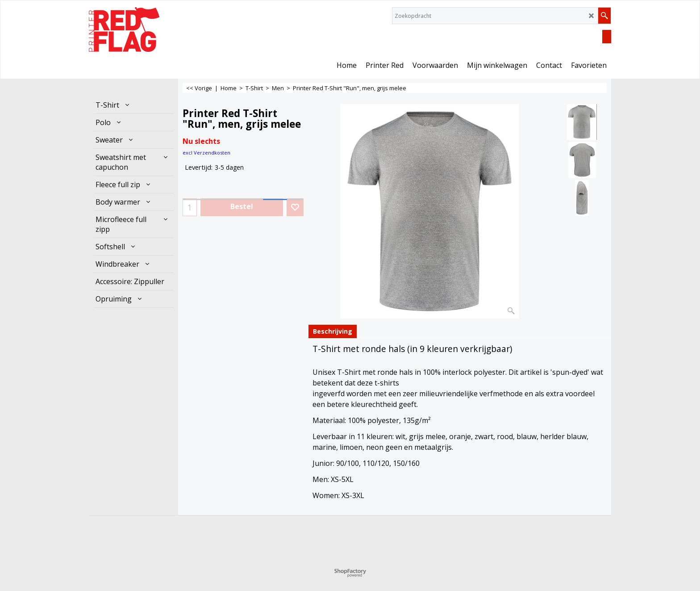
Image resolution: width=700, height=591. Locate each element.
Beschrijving (333, 331)
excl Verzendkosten (206, 153)
